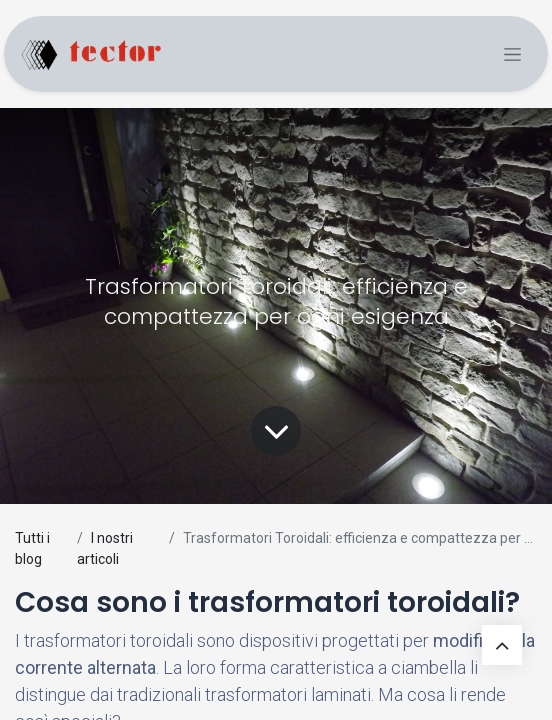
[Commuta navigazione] (512, 54)
